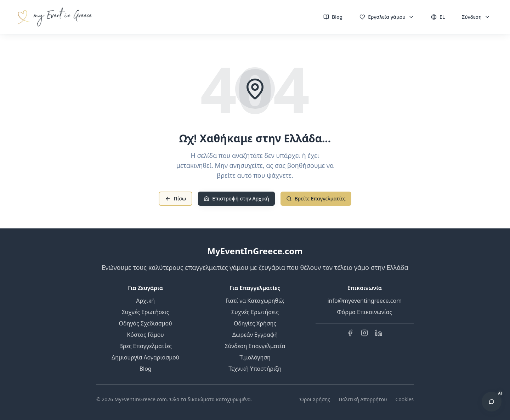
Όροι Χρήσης (315, 399)
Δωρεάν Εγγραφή (255, 335)
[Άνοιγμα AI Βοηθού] (492, 402)
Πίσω (175, 198)
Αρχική (145, 301)
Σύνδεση (476, 17)
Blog (333, 17)
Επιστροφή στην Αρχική (236, 198)
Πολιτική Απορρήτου (363, 399)
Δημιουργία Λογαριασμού (145, 357)
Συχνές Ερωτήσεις (146, 312)
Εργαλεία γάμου (387, 17)
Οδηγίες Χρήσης (255, 323)
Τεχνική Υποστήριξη (255, 369)
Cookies (405, 399)
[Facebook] (350, 333)
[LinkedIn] (379, 333)
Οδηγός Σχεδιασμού (146, 323)
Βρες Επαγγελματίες (145, 346)
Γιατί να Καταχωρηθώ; (255, 301)
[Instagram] (364, 333)
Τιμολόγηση (255, 357)
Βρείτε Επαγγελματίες (316, 198)
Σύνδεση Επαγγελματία (255, 346)
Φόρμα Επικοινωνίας (364, 312)
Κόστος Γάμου (145, 335)
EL (438, 17)
